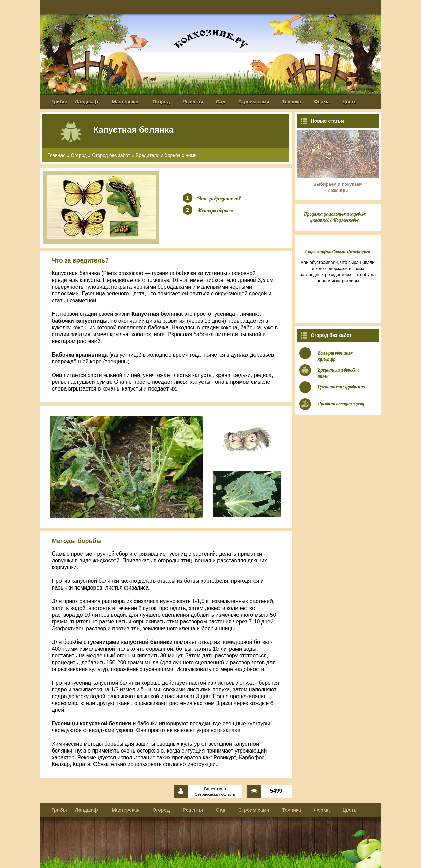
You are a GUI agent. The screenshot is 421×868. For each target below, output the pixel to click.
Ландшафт (88, 102)
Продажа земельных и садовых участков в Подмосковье (335, 217)
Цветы (350, 102)
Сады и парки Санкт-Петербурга (338, 251)
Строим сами (254, 102)
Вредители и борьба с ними (166, 155)
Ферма (322, 102)
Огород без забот (111, 155)
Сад (221, 102)
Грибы (59, 102)
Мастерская (126, 102)
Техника (292, 102)
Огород (161, 102)
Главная (57, 155)
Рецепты (193, 102)
